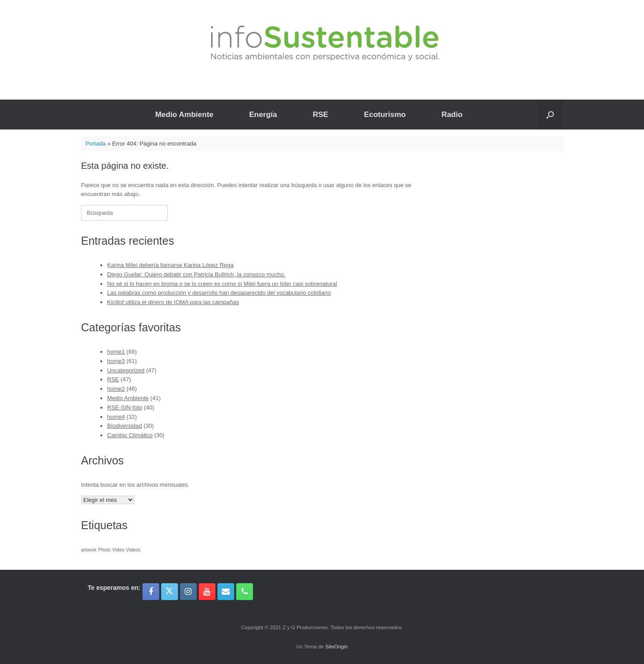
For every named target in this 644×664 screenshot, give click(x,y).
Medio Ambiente (185, 115)
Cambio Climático (130, 435)
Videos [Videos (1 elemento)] (133, 550)
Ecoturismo (385, 115)
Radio (452, 115)
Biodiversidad (125, 426)
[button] (550, 115)
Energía (263, 115)
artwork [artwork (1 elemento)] (89, 550)
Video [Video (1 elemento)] (118, 550)
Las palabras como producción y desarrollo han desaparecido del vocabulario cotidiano (219, 293)
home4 (116, 417)
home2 (116, 389)
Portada (96, 144)
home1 (116, 352)
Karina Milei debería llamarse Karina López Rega (170, 265)
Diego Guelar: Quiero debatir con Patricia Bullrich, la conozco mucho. (196, 274)
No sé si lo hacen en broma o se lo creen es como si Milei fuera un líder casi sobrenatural (222, 284)
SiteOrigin (337, 647)
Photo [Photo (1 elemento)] (104, 550)
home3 (116, 361)
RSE (321, 115)
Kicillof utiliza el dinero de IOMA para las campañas (173, 302)
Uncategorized (126, 370)
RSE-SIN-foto (125, 407)
